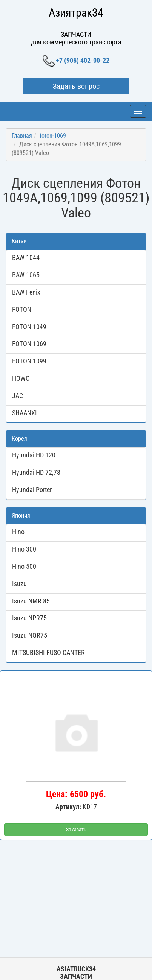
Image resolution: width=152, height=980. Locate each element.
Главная (22, 136)
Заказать (76, 830)
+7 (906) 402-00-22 (76, 61)
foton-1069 (53, 136)
